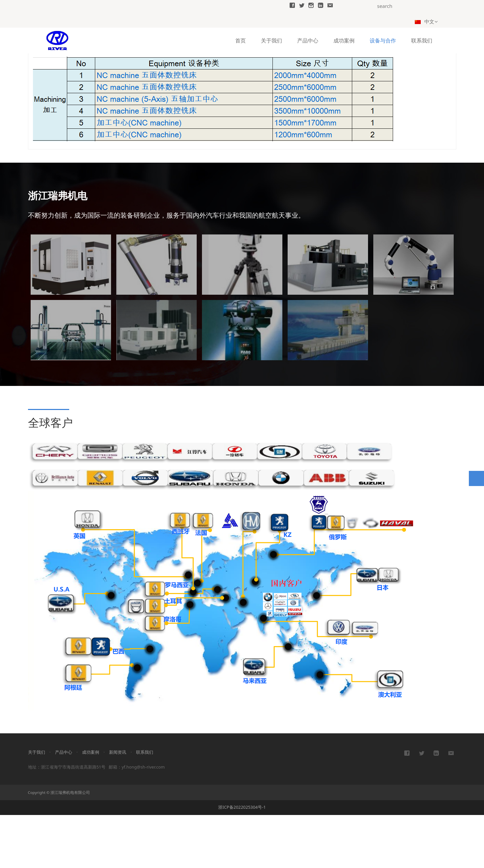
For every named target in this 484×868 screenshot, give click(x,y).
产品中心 (308, 40)
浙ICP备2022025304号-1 (242, 860)
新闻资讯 (118, 805)
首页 (241, 40)
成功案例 (344, 40)
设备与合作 (383, 40)
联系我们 (422, 40)
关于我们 (271, 40)
